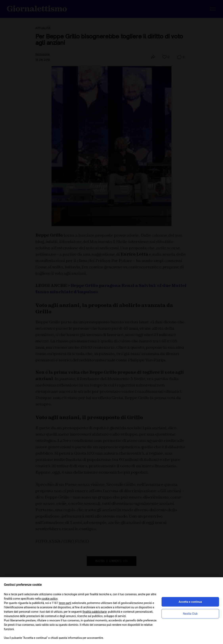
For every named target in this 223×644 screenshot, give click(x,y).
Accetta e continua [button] (190, 602)
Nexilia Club (190, 614)
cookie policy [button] (49, 599)
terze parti (65, 603)
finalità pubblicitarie (95, 612)
